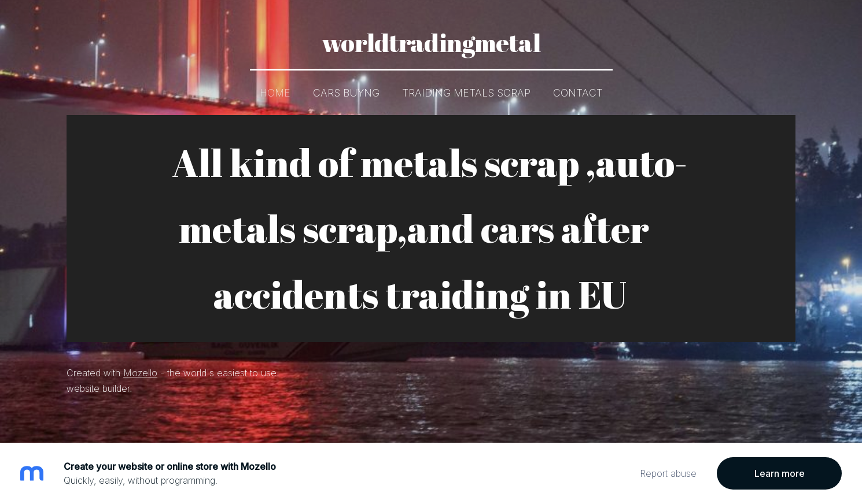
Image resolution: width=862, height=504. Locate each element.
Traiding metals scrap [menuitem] (466, 93)
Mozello (140, 372)
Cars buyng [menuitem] (346, 93)
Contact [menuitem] (578, 93)
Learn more (780, 473)
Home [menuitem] (275, 93)
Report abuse (668, 473)
